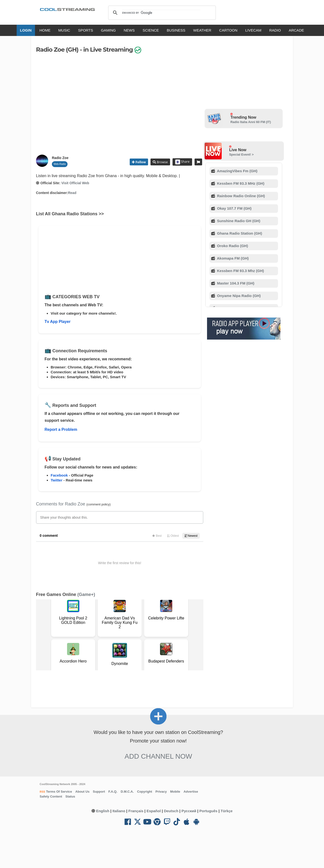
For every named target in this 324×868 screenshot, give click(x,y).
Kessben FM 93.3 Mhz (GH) (240, 271)
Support (99, 792)
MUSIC (64, 30)
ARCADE (296, 30)
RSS (42, 792)
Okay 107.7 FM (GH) (234, 208)
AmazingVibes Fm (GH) (237, 171)
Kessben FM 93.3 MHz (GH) (240, 183)
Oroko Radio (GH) (232, 246)
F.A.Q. (113, 792)
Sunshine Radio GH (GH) (238, 221)
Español (154, 811)
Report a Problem (61, 429)
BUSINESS (176, 30)
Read (72, 193)
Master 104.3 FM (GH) (235, 283)
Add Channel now (158, 756)
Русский (189, 811)
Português (208, 811)
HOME (45, 30)
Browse (162, 162)
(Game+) (86, 594)
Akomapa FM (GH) (232, 258)
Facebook (59, 475)
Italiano (119, 811)
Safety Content (51, 796)
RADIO (275, 30)
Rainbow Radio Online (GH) (241, 196)
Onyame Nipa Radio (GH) (238, 296)
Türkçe (226, 811)
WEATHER (202, 30)
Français (136, 811)
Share (182, 162)
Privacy (161, 792)
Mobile (175, 792)
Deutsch (171, 811)
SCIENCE (151, 30)
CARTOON (228, 30)
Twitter (57, 480)
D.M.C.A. (127, 792)
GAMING (108, 30)
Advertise (191, 792)
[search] (161, 13)
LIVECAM (253, 30)
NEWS (129, 30)
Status (70, 796)
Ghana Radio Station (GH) (239, 233)
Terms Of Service (59, 792)
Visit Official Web (75, 183)
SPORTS (86, 30)
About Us (82, 792)
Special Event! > (241, 154)
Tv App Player (58, 322)
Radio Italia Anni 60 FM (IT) (251, 122)
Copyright (145, 792)
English (103, 811)
